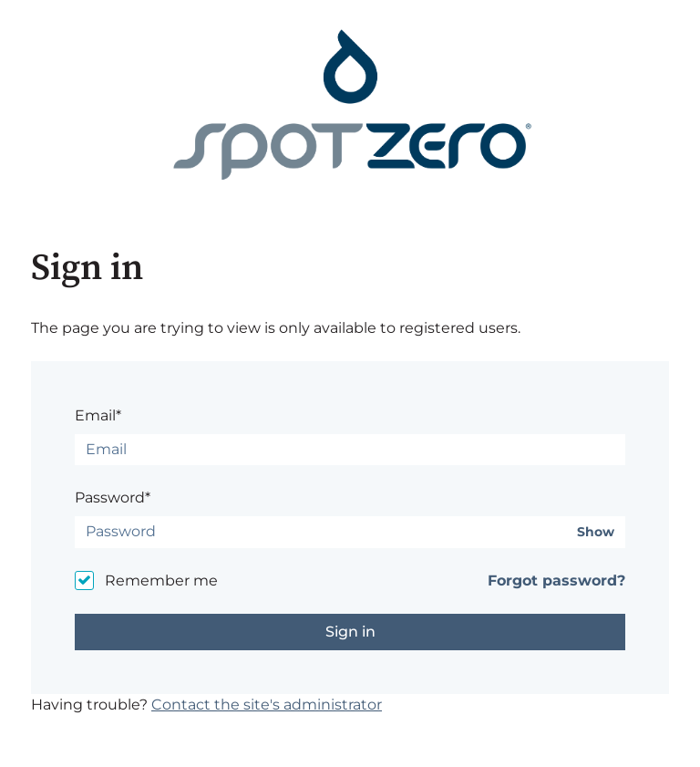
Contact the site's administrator (267, 705)
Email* (98, 415)
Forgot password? (556, 580)
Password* (113, 498)
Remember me (161, 580)
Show (596, 532)
